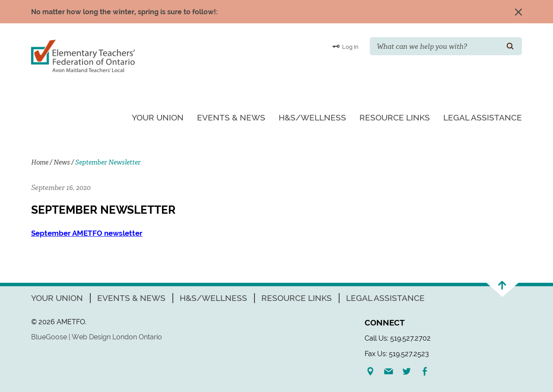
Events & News (231, 117)
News (62, 162)
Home (40, 162)
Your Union (158, 117)
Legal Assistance (483, 117)
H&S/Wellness (312, 117)
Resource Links (395, 117)
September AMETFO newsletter (87, 233)
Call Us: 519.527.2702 (398, 338)
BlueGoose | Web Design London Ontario (97, 337)
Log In (345, 46)
